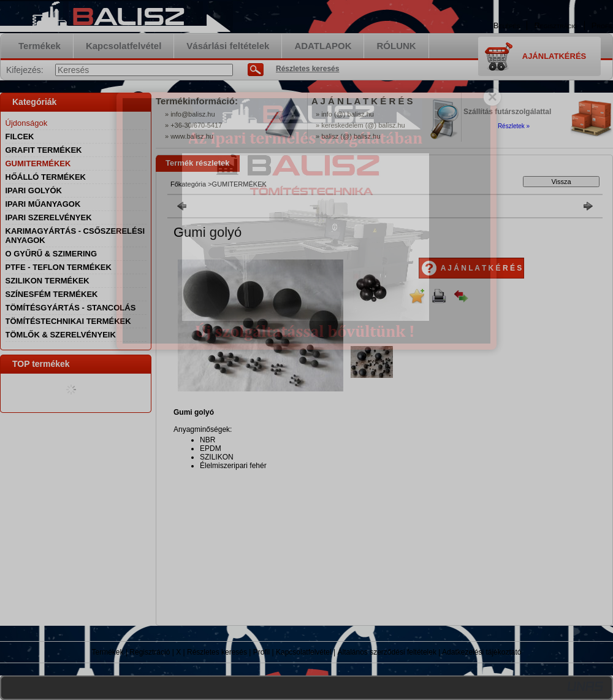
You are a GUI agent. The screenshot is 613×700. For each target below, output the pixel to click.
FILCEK (20, 137)
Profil (261, 652)
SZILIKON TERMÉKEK (48, 281)
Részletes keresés (217, 652)
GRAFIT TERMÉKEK (44, 150)
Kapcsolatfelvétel (304, 652)
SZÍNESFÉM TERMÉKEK (52, 294)
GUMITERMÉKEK (38, 163)
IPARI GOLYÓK (34, 190)
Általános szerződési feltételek (387, 652)
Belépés (507, 25)
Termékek (108, 652)
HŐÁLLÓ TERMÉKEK (46, 177)
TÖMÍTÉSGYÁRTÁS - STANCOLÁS (71, 308)
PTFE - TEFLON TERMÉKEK (59, 267)
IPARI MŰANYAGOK (43, 204)
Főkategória (188, 184)
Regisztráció (150, 652)
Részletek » (514, 126)
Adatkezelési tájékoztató (482, 652)
